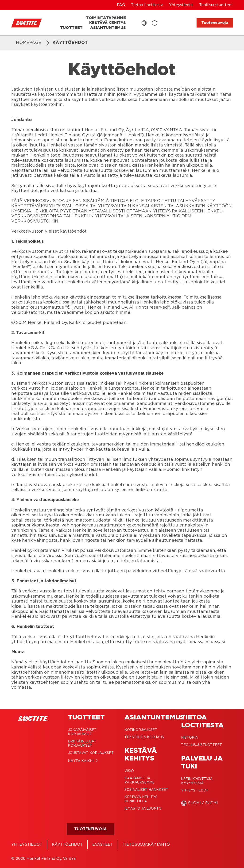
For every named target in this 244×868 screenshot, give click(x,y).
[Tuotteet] (71, 28)
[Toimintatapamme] (106, 18)
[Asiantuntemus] (108, 28)
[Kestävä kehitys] (108, 23)
